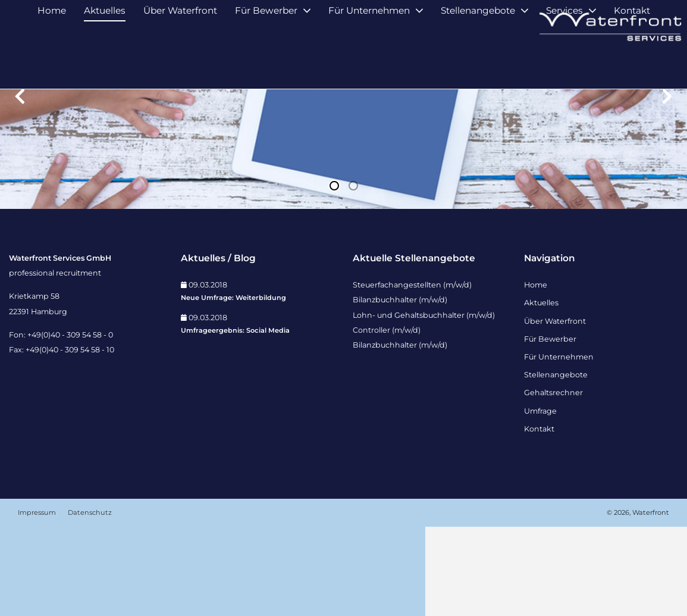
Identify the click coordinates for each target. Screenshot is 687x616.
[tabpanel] (343, 194)
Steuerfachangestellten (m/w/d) (412, 374)
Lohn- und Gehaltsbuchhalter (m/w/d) (424, 404)
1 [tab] (334, 275)
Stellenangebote (478, 64)
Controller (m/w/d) (387, 419)
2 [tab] (353, 275)
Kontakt (632, 64)
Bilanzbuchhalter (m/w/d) (400, 389)
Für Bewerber (266, 64)
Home (52, 64)
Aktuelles (105, 64)
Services (564, 64)
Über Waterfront (180, 64)
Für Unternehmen (369, 64)
